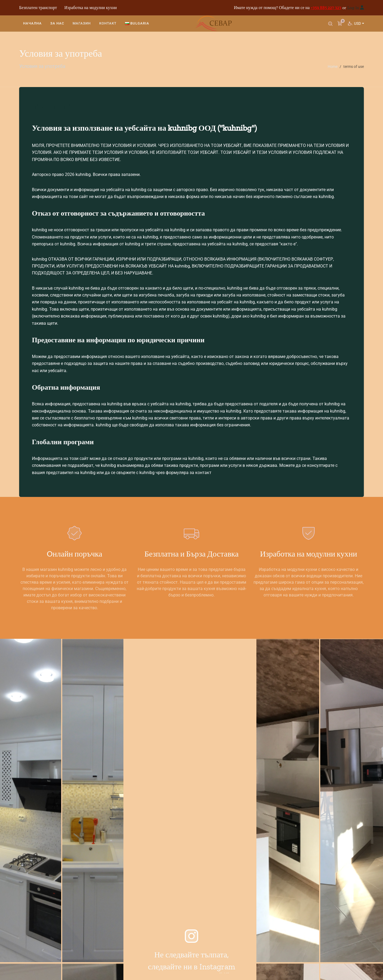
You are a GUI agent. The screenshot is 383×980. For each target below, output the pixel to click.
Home (333, 67)
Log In (353, 8)
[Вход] (362, 8)
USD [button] (359, 27)
